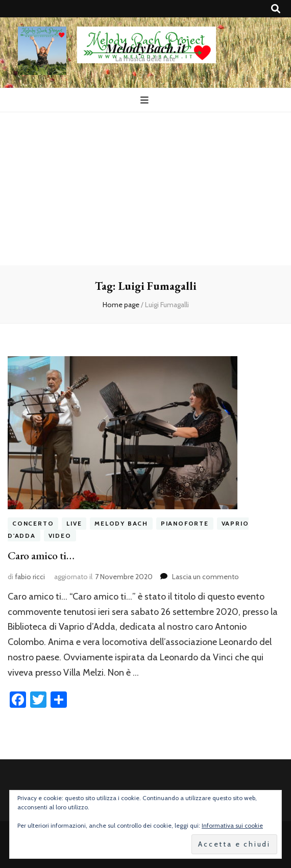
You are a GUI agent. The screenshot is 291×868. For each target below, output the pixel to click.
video (60, 536)
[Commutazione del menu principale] (146, 100)
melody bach (121, 523)
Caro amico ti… (41, 555)
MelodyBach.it (145, 48)
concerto (33, 523)
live (74, 523)
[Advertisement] (145, 189)
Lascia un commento (205, 577)
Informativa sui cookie (232, 825)
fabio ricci (30, 577)
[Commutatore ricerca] (276, 9)
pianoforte (185, 523)
